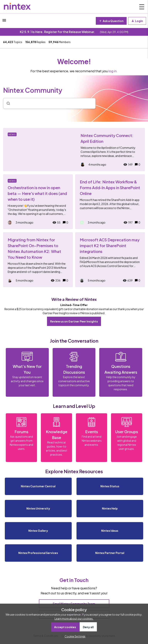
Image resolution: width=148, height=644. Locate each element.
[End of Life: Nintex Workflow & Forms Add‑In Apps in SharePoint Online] (110, 202)
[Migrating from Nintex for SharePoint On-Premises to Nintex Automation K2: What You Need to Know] (38, 260)
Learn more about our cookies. (74, 618)
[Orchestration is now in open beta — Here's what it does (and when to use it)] (38, 202)
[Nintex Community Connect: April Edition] (74, 150)
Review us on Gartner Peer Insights (74, 321)
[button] (74, 636)
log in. (113, 71)
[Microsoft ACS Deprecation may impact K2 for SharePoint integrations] (110, 260)
